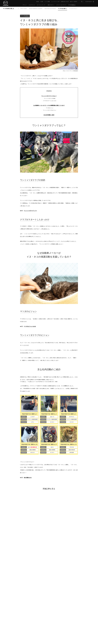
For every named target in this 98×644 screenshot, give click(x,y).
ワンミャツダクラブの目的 (50, 98)
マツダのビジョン (50, 108)
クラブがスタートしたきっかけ (50, 101)
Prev (18, 9)
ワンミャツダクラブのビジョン (50, 110)
